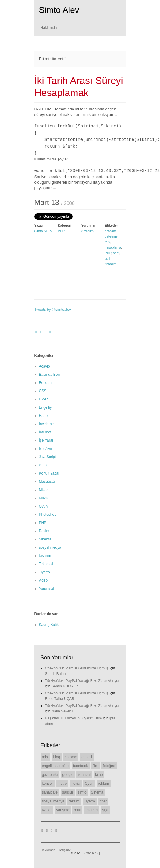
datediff (110, 231)
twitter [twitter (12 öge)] (47, 810)
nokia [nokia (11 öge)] (76, 784)
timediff (110, 264)
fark (108, 242)
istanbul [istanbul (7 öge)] (84, 775)
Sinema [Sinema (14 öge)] (97, 792)
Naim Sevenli (62, 711)
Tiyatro (44, 572)
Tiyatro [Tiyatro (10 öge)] (90, 801)
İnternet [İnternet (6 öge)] (92, 810)
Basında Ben (50, 375)
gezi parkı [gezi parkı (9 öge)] (50, 775)
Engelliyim (47, 407)
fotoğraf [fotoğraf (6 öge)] (109, 766)
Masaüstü (47, 482)
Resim (44, 531)
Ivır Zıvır (46, 449)
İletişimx (65, 850)
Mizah (44, 490)
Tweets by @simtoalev (53, 310)
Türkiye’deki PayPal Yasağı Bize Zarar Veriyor (82, 681)
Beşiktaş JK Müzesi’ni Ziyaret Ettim (74, 718)
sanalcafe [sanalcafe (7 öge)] (50, 792)
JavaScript (48, 457)
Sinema (45, 539)
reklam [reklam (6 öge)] (104, 784)
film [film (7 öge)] (96, 766)
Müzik (44, 498)
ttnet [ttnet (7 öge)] (103, 801)
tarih (108, 258)
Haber (44, 416)
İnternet (45, 432)
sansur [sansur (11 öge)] (68, 792)
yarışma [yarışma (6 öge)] (63, 810)
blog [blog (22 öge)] (57, 757)
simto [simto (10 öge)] (82, 792)
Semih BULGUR (65, 686)
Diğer (43, 399)
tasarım (45, 556)
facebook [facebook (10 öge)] (81, 766)
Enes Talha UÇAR (60, 699)
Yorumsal (47, 589)
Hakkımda (49, 28)
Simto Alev (59, 10)
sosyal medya (50, 547)
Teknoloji (46, 564)
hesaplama (113, 247)
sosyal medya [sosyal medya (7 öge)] (53, 801)
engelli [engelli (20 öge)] (87, 757)
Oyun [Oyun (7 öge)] (89, 784)
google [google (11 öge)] (68, 775)
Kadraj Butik (49, 625)
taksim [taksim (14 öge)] (74, 801)
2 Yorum (87, 231)
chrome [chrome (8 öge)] (71, 757)
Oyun (43, 506)
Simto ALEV (43, 231)
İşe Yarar (46, 440)
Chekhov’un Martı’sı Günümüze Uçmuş (77, 668)
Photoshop (48, 515)
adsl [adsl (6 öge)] (45, 757)
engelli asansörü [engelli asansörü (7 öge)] (55, 766)
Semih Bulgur (56, 674)
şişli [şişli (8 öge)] (105, 810)
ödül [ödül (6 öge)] (77, 810)
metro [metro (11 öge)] (62, 784)
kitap (43, 465)
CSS (43, 391)
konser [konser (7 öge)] (48, 784)
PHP (61, 231)
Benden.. (46, 383)
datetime (111, 236)
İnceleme (46, 424)
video (43, 580)
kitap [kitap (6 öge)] (99, 775)
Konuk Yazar (49, 473)
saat (116, 253)
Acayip (44, 366)
